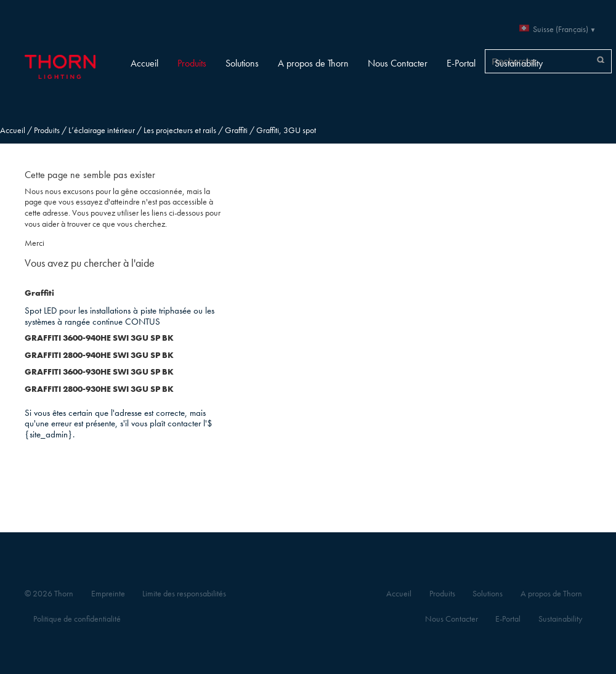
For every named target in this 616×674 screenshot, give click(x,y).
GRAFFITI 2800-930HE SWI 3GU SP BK (99, 389)
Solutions (242, 63)
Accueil (144, 63)
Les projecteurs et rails (180, 130)
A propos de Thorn (313, 63)
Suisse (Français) (561, 29)
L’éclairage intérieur (102, 130)
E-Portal (461, 63)
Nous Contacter (398, 63)
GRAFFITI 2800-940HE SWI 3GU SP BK (99, 355)
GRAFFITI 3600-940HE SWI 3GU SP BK (99, 338)
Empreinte (108, 594)
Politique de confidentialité (77, 619)
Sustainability (519, 63)
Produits (192, 63)
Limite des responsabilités (184, 594)
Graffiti (236, 130)
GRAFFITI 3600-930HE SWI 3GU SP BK (99, 372)
